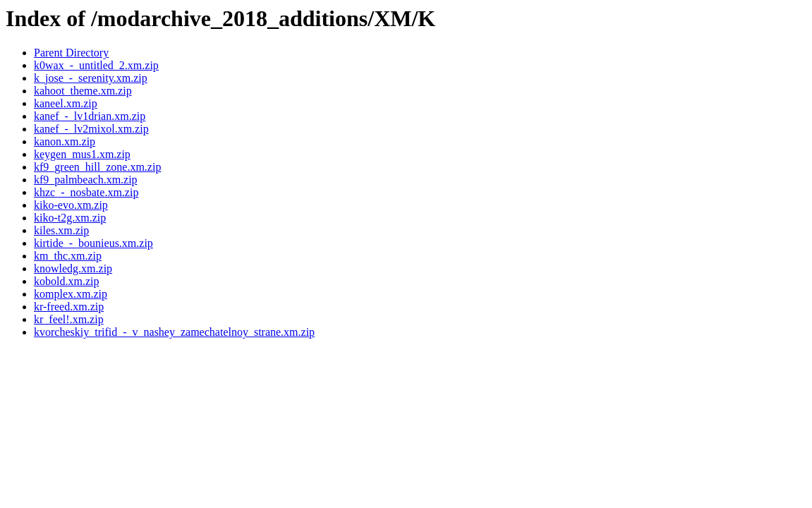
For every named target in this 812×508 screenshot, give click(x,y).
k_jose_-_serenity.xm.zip (91, 78)
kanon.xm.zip (65, 141)
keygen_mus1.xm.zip (82, 154)
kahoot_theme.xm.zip (83, 91)
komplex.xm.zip (71, 294)
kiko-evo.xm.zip (71, 205)
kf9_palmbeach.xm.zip (86, 180)
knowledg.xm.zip (73, 268)
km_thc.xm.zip (68, 256)
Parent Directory (71, 53)
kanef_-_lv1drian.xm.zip (90, 116)
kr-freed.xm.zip (69, 307)
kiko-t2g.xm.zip (70, 218)
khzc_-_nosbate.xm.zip (86, 192)
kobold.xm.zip (66, 281)
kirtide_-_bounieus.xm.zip (93, 243)
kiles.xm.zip (61, 230)
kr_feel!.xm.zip (69, 319)
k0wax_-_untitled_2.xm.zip (96, 65)
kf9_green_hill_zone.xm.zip (97, 167)
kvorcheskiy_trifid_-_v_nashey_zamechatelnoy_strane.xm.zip (174, 332)
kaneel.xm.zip (66, 103)
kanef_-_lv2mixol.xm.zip (91, 129)
